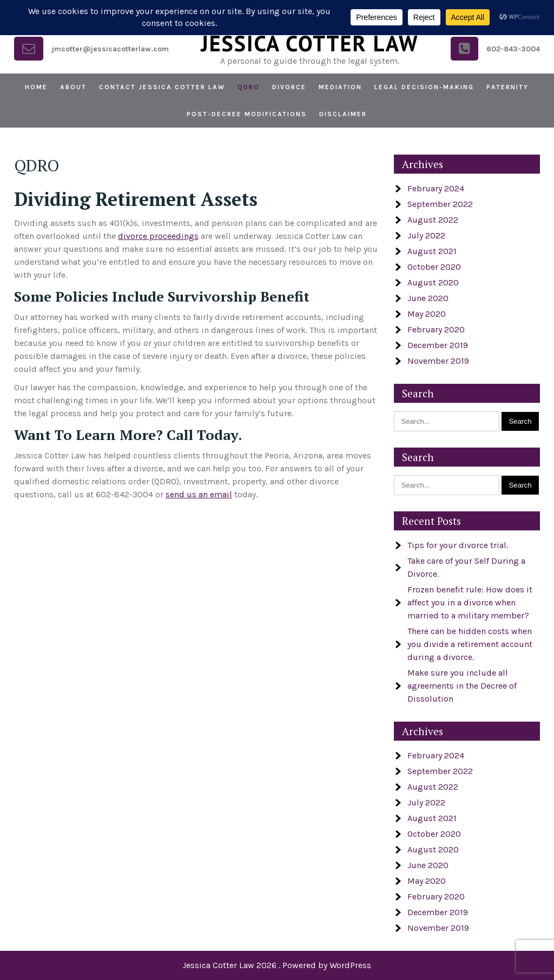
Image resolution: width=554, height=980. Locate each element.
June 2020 (428, 298)
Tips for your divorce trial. (458, 545)
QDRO (249, 87)
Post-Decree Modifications (247, 114)
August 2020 (433, 282)
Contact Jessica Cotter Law (162, 87)
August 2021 (432, 251)
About (73, 87)
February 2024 (436, 188)
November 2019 (438, 361)
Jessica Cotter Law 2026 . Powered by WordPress (277, 965)
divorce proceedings (158, 236)
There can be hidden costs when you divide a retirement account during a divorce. (470, 644)
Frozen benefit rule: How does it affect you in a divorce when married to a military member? (470, 602)
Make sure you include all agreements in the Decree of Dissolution (462, 686)
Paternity (507, 87)
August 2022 (433, 220)
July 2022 (426, 235)
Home (36, 87)
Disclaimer (343, 114)
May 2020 (427, 314)
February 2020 (436, 329)
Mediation (340, 87)
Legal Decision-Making (424, 87)
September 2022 (440, 204)
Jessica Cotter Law (309, 43)
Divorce (289, 87)
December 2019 (438, 345)
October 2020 (434, 267)
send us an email (199, 494)
